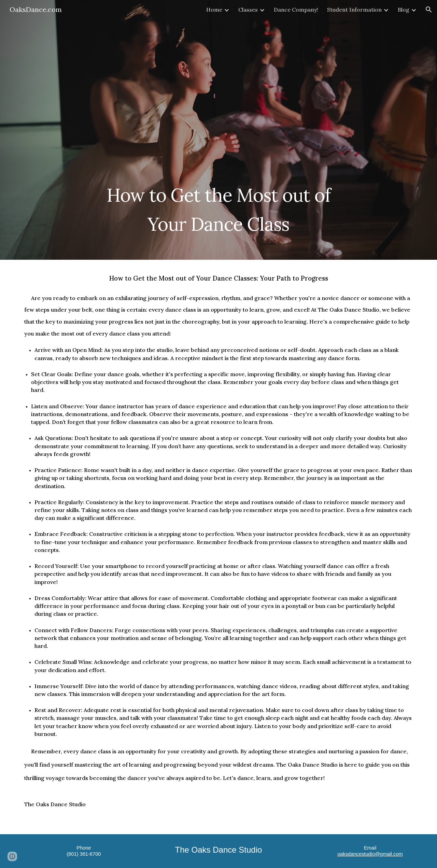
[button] (429, 10)
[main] (218, 206)
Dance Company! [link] (296, 10)
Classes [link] (248, 10)
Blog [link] (404, 10)
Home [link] (214, 10)
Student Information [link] (354, 10)
